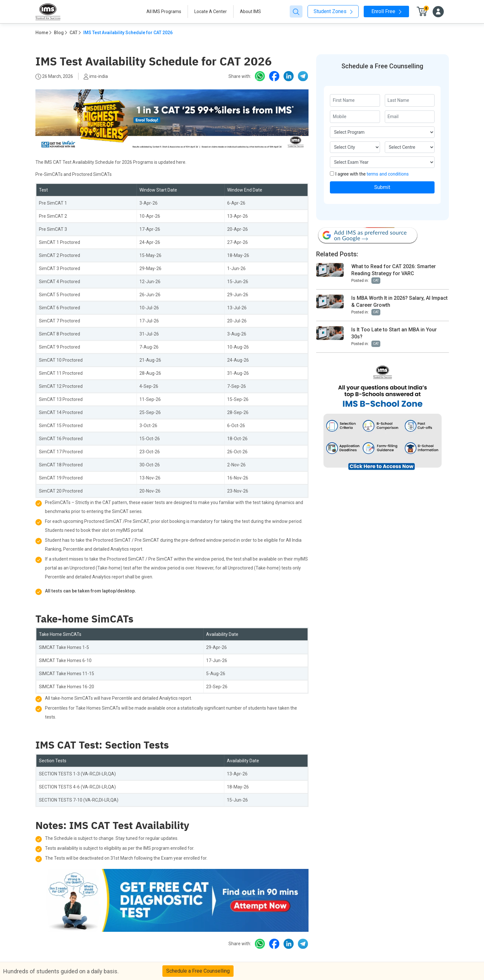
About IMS (250, 11)
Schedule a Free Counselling (198, 971)
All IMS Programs (164, 11)
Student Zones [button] (333, 11)
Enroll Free (386, 11)
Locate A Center (211, 11)
